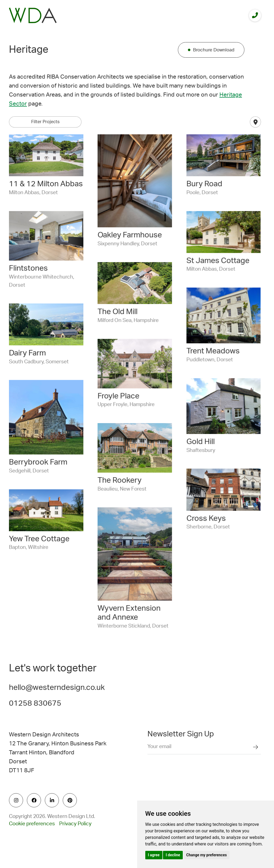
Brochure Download (214, 50)
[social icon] (16, 800)
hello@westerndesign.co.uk (57, 687)
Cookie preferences (32, 824)
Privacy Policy (75, 824)
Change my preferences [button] (207, 855)
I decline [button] (173, 855)
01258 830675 (35, 703)
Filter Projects (45, 122)
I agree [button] (154, 855)
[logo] (33, 15)
